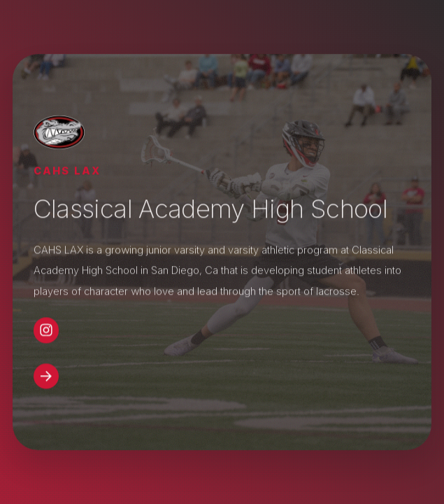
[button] (46, 331)
